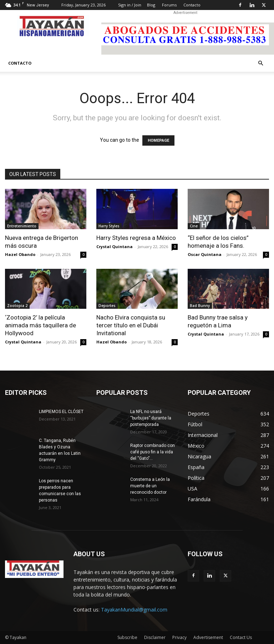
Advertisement (208, 637)
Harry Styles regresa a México (136, 238)
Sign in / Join (130, 5)
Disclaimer (155, 637)
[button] (260, 63)
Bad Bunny (200, 306)
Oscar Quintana (205, 254)
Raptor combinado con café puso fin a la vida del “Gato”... (153, 452)
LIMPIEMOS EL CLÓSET (61, 412)
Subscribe (127, 637)
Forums (169, 5)
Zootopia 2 (17, 306)
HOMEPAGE (158, 140)
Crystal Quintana (115, 246)
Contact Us (241, 637)
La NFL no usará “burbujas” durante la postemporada (151, 418)
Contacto (192, 5)
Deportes (107, 306)
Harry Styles (109, 226)
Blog (151, 5)
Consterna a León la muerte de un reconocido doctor (150, 486)
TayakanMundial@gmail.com (134, 610)
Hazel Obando (20, 254)
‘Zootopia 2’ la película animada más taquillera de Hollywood (40, 325)
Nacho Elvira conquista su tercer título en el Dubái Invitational (131, 325)
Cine (194, 226)
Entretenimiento (22, 226)
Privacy (179, 637)
